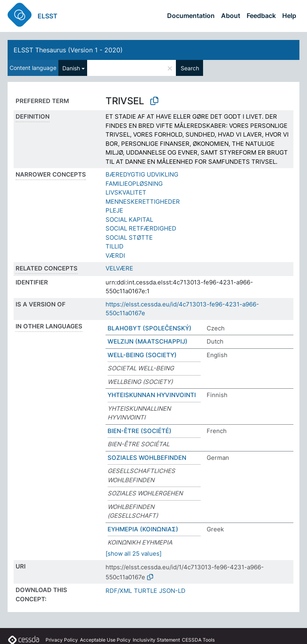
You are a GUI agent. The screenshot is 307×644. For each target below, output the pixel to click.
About (231, 16)
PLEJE (114, 210)
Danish (71, 68)
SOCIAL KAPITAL (129, 220)
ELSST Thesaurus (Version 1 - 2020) (68, 50)
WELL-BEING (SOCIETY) (142, 355)
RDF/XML (119, 591)
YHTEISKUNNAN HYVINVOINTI (152, 395)
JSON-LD (172, 591)
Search (190, 68)
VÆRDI (115, 255)
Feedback (261, 16)
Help (289, 16)
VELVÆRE (119, 268)
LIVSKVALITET (126, 192)
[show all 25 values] (134, 554)
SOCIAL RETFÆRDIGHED (141, 228)
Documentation (191, 16)
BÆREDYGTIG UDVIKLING (142, 174)
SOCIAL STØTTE (129, 238)
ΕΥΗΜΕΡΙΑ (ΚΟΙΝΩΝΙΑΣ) (143, 529)
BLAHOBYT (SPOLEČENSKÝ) (150, 328)
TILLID (115, 246)
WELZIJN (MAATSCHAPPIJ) (148, 341)
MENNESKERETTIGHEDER (143, 202)
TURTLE (146, 591)
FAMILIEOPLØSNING (134, 184)
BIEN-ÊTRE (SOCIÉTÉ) (140, 431)
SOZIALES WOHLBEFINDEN (147, 458)
